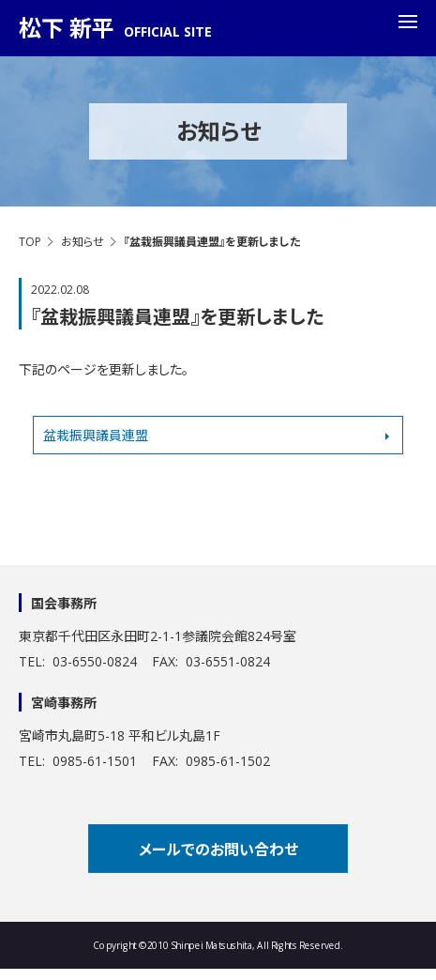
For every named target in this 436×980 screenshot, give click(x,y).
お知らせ (83, 242)
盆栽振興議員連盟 (96, 435)
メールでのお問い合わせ (218, 850)
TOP (30, 242)
